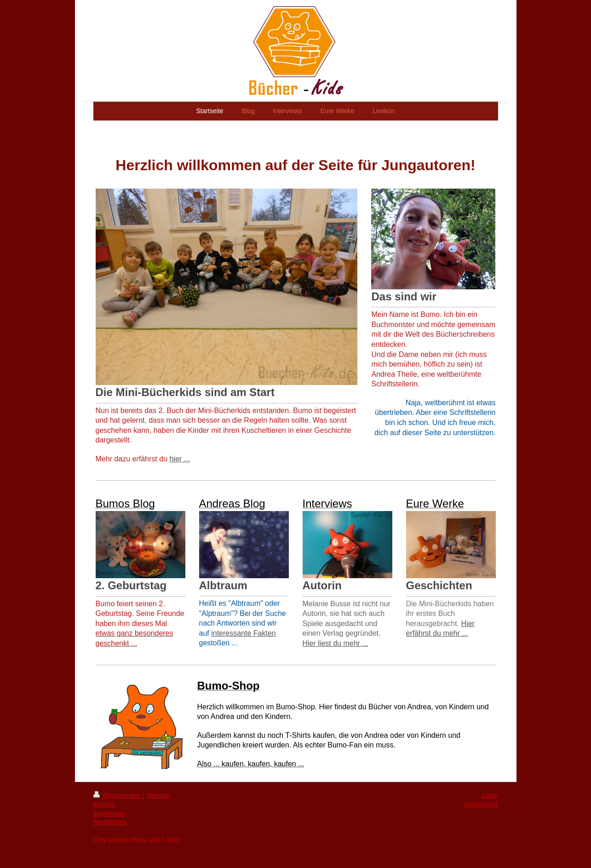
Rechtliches (110, 822)
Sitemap (158, 795)
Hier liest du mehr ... (336, 643)
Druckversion (118, 795)
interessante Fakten (244, 633)
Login (490, 795)
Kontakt (104, 804)
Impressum (109, 813)
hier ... (179, 459)
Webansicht (481, 804)
